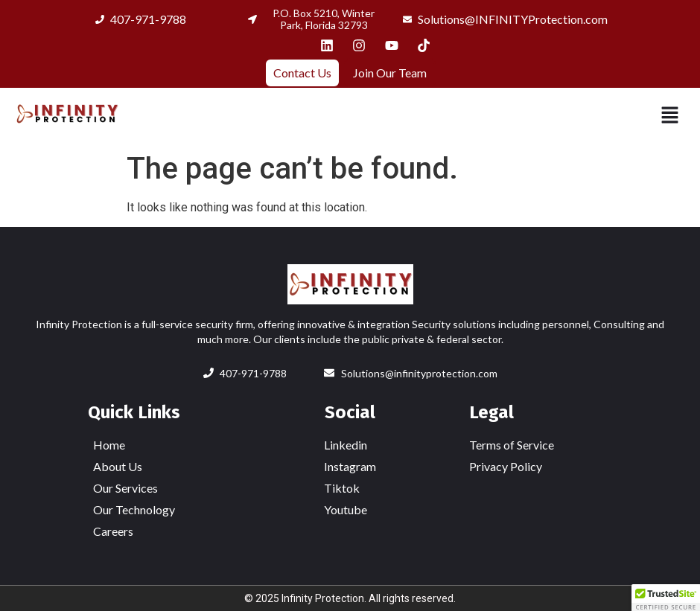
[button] (670, 116)
